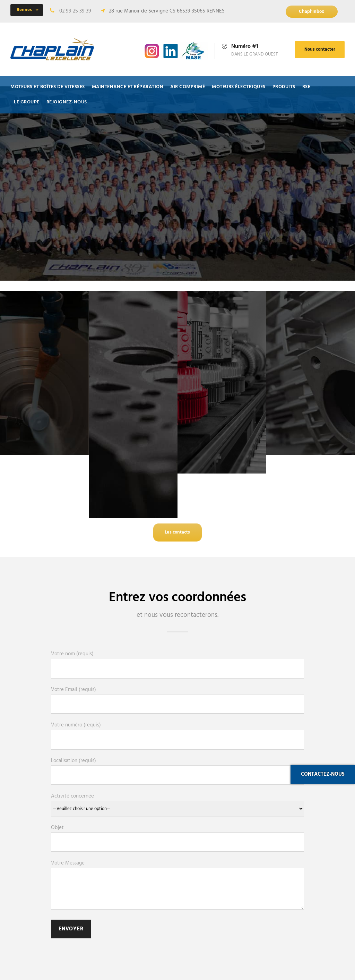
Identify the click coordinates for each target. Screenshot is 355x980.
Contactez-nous (323, 774)
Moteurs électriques (239, 87)
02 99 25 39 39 (75, 11)
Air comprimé (188, 87)
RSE (306, 87)
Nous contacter (320, 49)
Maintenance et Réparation (128, 87)
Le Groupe (27, 102)
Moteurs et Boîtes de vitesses (48, 87)
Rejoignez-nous (67, 102)
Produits (284, 87)
